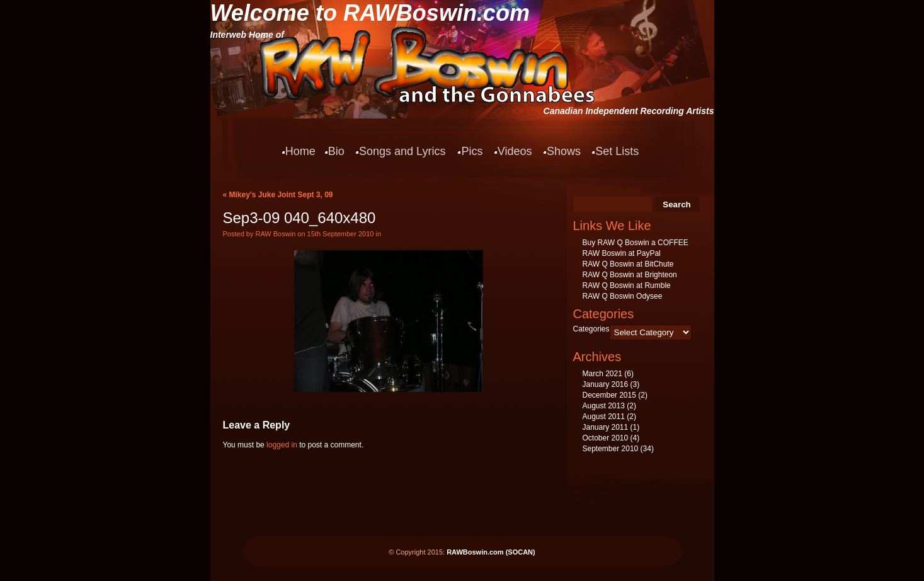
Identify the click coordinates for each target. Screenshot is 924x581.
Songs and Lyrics (402, 151)
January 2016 (606, 384)
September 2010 (611, 449)
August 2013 (604, 406)
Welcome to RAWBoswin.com (370, 13)
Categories (591, 329)
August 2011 (604, 417)
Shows (564, 151)
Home (300, 151)
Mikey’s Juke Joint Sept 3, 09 (281, 195)
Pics (472, 151)
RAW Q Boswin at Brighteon (630, 275)
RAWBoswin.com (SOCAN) (491, 552)
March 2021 (602, 374)
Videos (515, 151)
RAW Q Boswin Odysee (623, 296)
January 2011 (606, 427)
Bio (336, 151)
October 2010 (606, 438)
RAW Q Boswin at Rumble (627, 285)
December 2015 (609, 395)
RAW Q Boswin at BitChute (628, 264)
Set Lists (617, 151)
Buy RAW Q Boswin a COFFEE (636, 243)
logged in (282, 445)
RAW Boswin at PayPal (622, 253)
